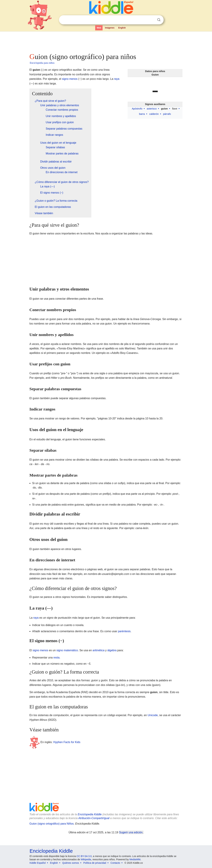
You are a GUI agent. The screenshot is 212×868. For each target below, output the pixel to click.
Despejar (152, 20)
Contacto (115, 863)
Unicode (153, 715)
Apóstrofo (137, 109)
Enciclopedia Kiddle (90, 814)
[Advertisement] (106, 41)
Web (99, 28)
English (122, 28)
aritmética (99, 650)
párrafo (167, 114)
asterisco (152, 109)
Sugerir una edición (131, 832)
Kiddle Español (38, 863)
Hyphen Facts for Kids (67, 742)
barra (142, 114)
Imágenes (110, 28)
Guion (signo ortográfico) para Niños (52, 824)
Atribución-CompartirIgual (94, 818)
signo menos (70, 79)
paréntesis (124, 631)
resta (56, 658)
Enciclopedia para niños (42, 63)
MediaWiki (135, 859)
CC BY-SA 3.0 (84, 856)
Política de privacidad (95, 863)
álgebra (112, 650)
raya (117, 79)
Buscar (159, 20)
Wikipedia (86, 859)
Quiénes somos (71, 863)
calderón (154, 114)
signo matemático (67, 650)
